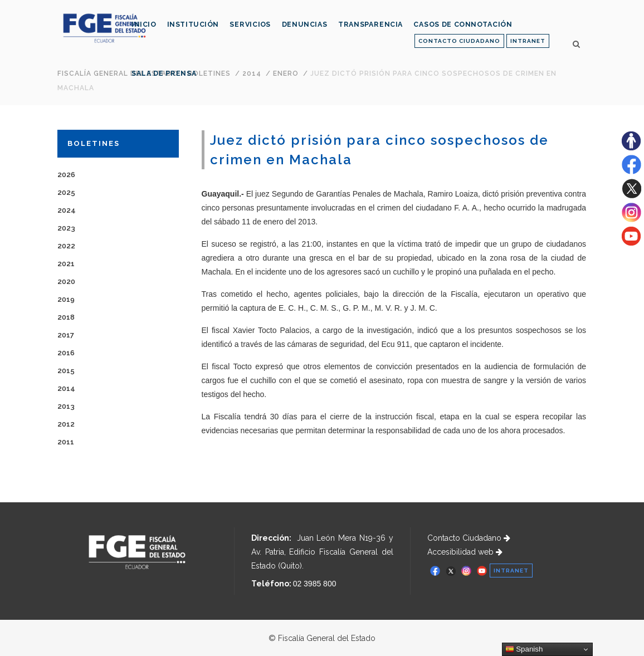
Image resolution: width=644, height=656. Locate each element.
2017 (66, 335)
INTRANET (528, 41)
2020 (66, 282)
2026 (66, 175)
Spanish (524, 649)
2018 (66, 317)
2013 (66, 406)
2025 (66, 192)
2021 (66, 264)
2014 (66, 388)
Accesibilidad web (465, 552)
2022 (66, 246)
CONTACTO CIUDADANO (459, 41)
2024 (67, 210)
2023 (66, 228)
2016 (66, 353)
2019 (66, 299)
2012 (66, 424)
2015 (66, 371)
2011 (66, 442)
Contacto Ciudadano (469, 538)
